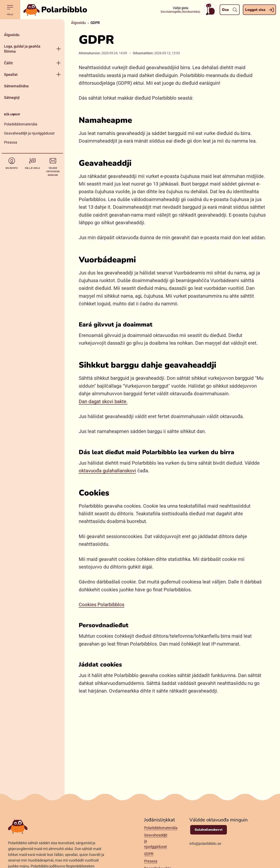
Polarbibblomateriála (21, 124)
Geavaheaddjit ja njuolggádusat (29, 133)
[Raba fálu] (59, 49)
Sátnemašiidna (16, 86)
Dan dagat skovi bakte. (103, 402)
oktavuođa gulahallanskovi (107, 471)
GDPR (149, 854)
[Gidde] (32, 24)
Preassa (11, 142)
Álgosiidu (12, 35)
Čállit (8, 63)
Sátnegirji (12, 98)
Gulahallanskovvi (209, 830)
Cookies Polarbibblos (102, 605)
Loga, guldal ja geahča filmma (22, 49)
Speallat (11, 75)
